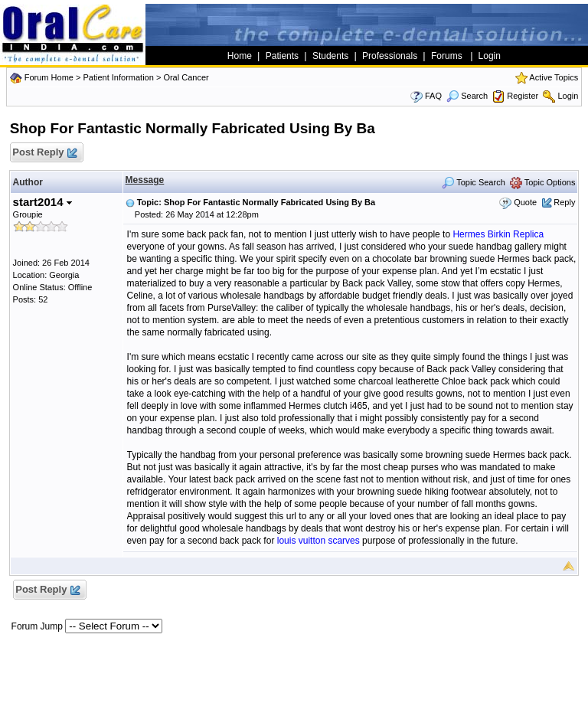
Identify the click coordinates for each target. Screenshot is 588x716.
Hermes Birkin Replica (498, 234)
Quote (525, 202)
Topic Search (473, 182)
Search (467, 96)
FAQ (433, 96)
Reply (564, 202)
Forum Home (49, 77)
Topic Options (543, 182)
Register (523, 96)
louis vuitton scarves (318, 541)
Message (145, 180)
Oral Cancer (186, 77)
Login (568, 96)
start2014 (42, 202)
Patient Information (118, 77)
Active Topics (554, 77)
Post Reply (44, 153)
